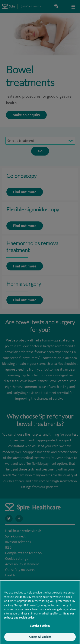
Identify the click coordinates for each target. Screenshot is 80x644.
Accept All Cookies (40, 639)
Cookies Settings (40, 627)
